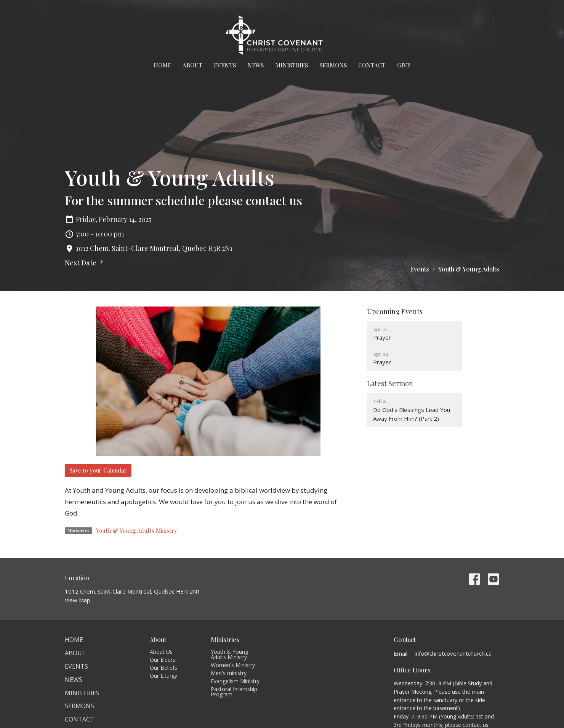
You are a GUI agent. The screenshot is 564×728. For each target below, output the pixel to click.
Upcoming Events (395, 311)
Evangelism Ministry (235, 681)
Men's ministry (229, 673)
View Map (78, 600)
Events (225, 65)
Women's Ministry (233, 665)
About (192, 65)
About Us (161, 652)
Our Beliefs (163, 668)
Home (162, 65)
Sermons (333, 65)
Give (404, 65)
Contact (372, 65)
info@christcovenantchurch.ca (453, 653)
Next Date (85, 263)
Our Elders (163, 660)
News (256, 65)
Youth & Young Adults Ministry (137, 530)
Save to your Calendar (98, 470)
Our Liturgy (163, 676)
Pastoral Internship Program (234, 692)
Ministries (292, 65)
